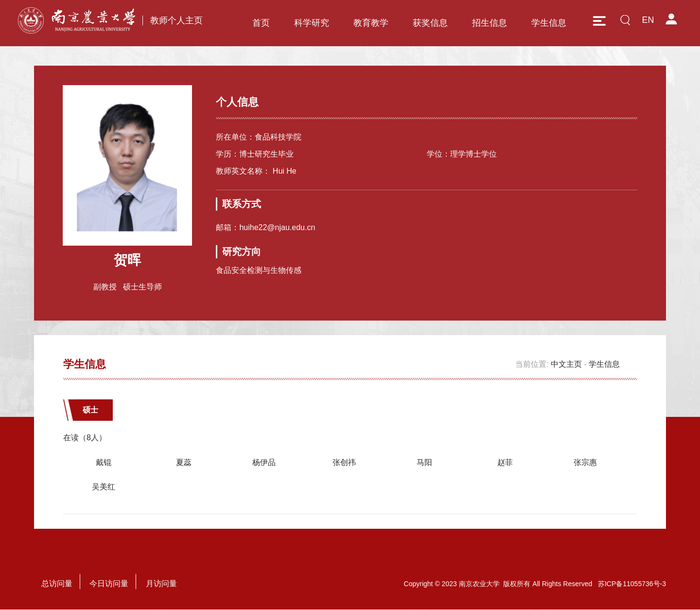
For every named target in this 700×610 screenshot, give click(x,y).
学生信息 (549, 23)
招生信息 (490, 23)
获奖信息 (430, 23)
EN (648, 20)
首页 (261, 23)
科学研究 (312, 23)
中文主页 (566, 365)
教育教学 (371, 23)
